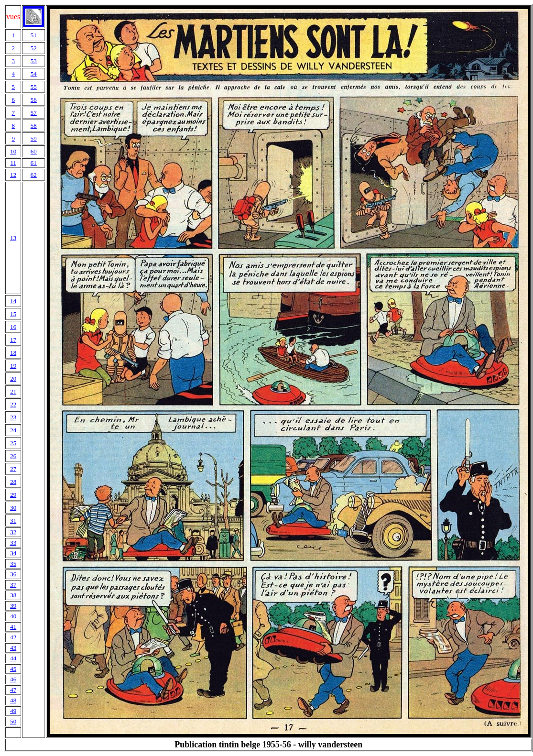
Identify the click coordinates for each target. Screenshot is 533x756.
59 (34, 138)
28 (13, 482)
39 (13, 606)
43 (13, 648)
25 (13, 443)
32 (13, 532)
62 (34, 175)
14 (13, 301)
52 (34, 48)
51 (34, 35)
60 (34, 151)
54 (34, 74)
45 (13, 669)
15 (13, 314)
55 (34, 87)
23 (13, 417)
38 (13, 595)
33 (13, 542)
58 (34, 126)
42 (13, 637)
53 (34, 61)
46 (13, 679)
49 (13, 711)
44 (13, 658)
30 (13, 508)
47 (13, 690)
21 (13, 391)
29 (13, 495)
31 (13, 520)
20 (13, 378)
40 (13, 616)
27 (13, 469)
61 (34, 163)
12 (13, 175)
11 (13, 163)
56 (34, 100)
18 (13, 353)
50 (13, 721)
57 (34, 113)
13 (13, 238)
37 (13, 585)
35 (13, 564)
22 (13, 404)
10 (13, 151)
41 (13, 627)
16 (13, 327)
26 (13, 456)
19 (13, 366)
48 (13, 700)
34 (13, 553)
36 (13, 574)
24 (13, 430)
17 (13, 340)
